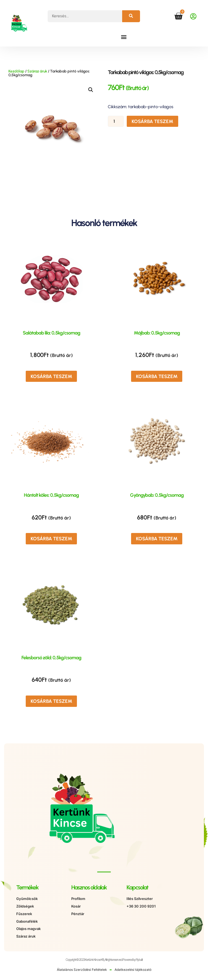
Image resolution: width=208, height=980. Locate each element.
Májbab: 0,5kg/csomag (157, 333)
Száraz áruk (37, 71)
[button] (124, 37)
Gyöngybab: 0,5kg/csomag (157, 494)
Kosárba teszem (152, 122)
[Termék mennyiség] (117, 122)
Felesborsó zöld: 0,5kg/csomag (51, 655)
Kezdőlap (16, 71)
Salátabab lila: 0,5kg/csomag (51, 333)
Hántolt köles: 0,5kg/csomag (51, 494)
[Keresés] (131, 16)
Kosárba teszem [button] (51, 376)
